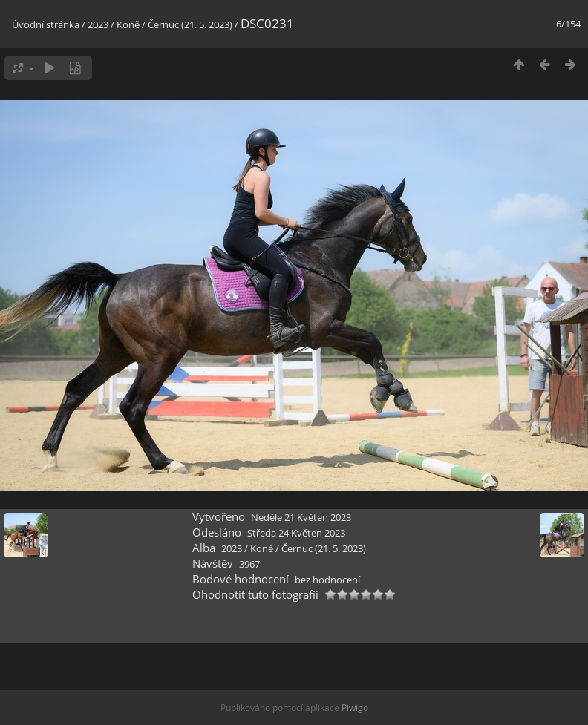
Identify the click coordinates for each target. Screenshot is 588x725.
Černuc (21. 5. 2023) (190, 24)
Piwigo (355, 708)
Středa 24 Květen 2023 (296, 533)
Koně (128, 24)
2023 (98, 24)
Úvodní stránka (46, 24)
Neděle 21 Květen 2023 (301, 517)
